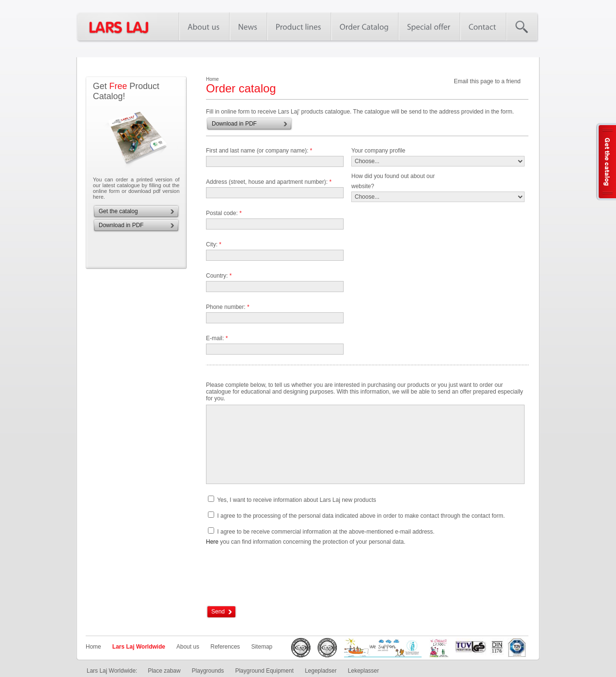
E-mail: (217, 338)
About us (188, 647)
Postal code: (224, 213)
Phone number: (228, 307)
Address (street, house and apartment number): (269, 182)
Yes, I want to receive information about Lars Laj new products (296, 500)
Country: (219, 276)
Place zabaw (164, 671)
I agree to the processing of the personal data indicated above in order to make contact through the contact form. (361, 516)
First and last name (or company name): (259, 151)
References (225, 647)
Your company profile (378, 151)
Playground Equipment (264, 671)
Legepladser (321, 671)
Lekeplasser (364, 671)
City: (214, 244)
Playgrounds (208, 671)
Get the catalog (118, 211)
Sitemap (262, 647)
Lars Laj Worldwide (139, 647)
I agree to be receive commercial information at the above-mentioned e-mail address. (326, 532)
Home (93, 647)
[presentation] (279, 576)
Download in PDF (121, 225)
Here (212, 542)
